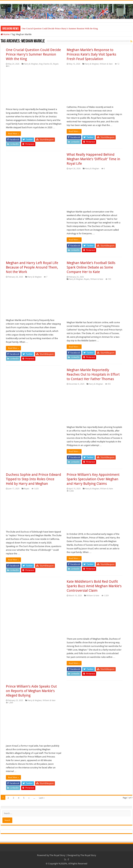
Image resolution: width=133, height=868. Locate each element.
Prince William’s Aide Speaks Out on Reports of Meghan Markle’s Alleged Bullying (31, 691)
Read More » (13, 134)
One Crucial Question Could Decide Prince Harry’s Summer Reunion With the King (60, 28)
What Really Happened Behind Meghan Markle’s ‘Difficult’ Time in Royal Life (93, 159)
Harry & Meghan (31, 64)
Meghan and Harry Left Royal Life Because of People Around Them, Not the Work (32, 267)
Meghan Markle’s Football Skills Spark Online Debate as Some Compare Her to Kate (91, 267)
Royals (56, 64)
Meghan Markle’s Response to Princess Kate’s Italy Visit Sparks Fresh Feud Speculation (91, 54)
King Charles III (46, 64)
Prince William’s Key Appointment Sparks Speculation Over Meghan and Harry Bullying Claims (93, 479)
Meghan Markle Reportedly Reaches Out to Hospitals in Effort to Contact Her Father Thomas (93, 374)
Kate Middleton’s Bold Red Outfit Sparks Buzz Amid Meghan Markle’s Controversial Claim (94, 586)
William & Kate (106, 64)
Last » (42, 798)
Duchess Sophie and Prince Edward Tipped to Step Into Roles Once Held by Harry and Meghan (34, 479)
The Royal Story (57, 855)
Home (5, 34)
